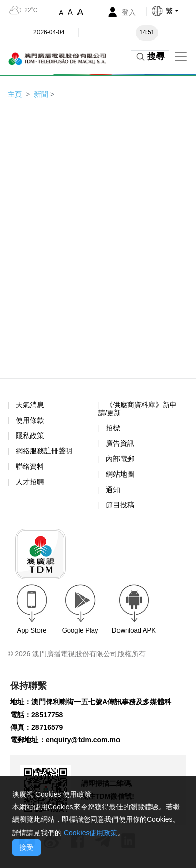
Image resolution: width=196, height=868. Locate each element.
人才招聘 (30, 482)
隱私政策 (30, 436)
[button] (173, 11)
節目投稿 (120, 505)
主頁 (15, 94)
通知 (113, 490)
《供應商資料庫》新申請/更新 (138, 408)
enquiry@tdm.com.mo (83, 740)
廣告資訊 (120, 443)
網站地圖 (120, 474)
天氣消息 (30, 405)
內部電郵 (120, 459)
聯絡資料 (30, 466)
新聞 (41, 94)
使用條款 (30, 421)
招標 (113, 428)
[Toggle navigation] (181, 57)
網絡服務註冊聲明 (44, 451)
